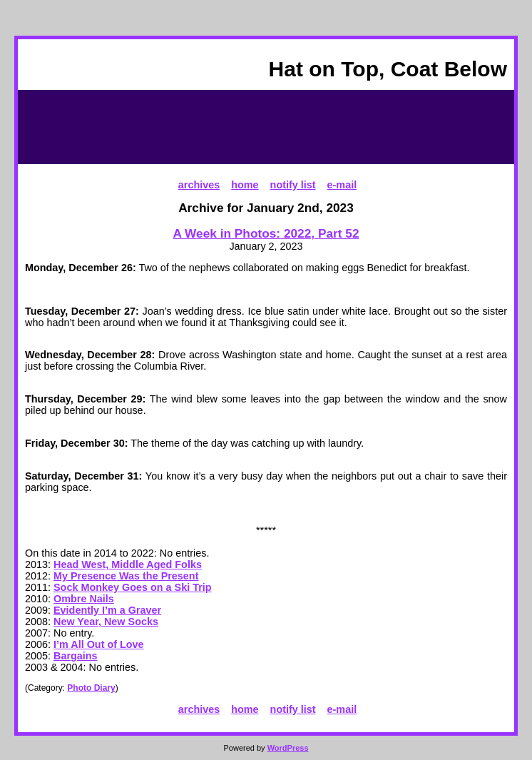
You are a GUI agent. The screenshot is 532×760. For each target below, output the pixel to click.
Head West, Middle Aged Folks (128, 564)
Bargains (76, 656)
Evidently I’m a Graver (107, 610)
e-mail (342, 185)
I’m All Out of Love (99, 644)
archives (199, 185)
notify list (293, 185)
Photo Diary (91, 688)
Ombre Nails (84, 599)
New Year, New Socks (106, 622)
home (245, 185)
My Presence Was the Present (126, 576)
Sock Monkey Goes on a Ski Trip (133, 587)
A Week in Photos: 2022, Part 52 (266, 233)
